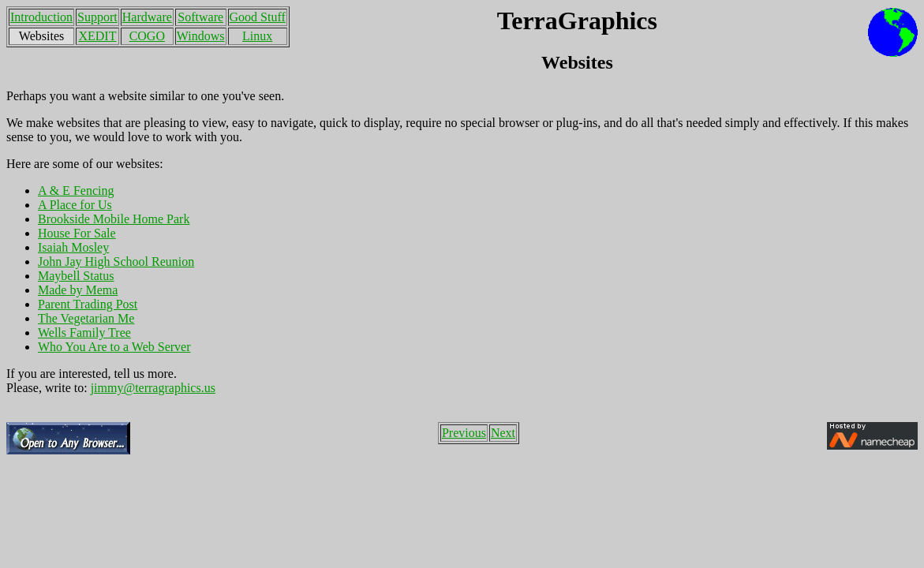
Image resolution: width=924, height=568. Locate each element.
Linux (257, 36)
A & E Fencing (76, 191)
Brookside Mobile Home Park (114, 219)
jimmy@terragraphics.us (153, 388)
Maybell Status (76, 276)
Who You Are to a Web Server (114, 347)
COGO (147, 36)
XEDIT (97, 36)
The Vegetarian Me (86, 318)
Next (503, 433)
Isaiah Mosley (73, 247)
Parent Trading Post (88, 304)
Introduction (41, 17)
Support (97, 17)
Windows (201, 36)
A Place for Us (75, 205)
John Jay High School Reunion (116, 262)
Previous (464, 433)
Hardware (147, 17)
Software (200, 17)
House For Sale (77, 233)
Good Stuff (258, 17)
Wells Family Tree (84, 333)
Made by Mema (78, 290)
